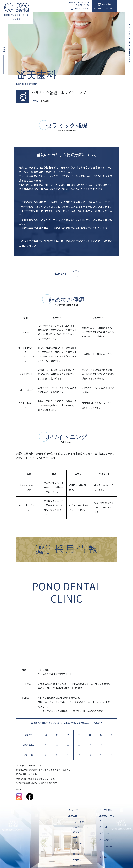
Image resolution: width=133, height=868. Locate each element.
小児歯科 (77, 860)
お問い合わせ (106, 840)
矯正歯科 (77, 866)
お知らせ (104, 827)
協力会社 (104, 858)
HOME (35, 101)
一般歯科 (77, 838)
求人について (106, 834)
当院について (75, 810)
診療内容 (73, 816)
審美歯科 (77, 855)
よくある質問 (106, 810)
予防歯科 (77, 843)
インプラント (79, 822)
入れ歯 (76, 849)
